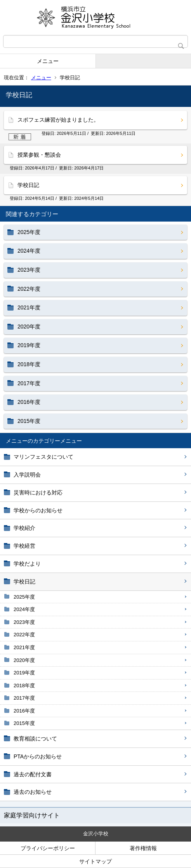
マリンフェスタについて (43, 457)
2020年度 (24, 660)
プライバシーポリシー (48, 848)
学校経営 (24, 546)
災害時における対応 (38, 493)
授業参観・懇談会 (39, 155)
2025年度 (24, 597)
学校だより (27, 564)
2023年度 (24, 622)
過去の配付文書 (33, 774)
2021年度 (24, 647)
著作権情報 (143, 848)
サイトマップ (95, 861)
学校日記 (24, 582)
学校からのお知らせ (38, 510)
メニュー (48, 61)
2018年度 (24, 685)
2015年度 (24, 723)
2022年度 (24, 635)
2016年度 (24, 711)
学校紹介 (24, 528)
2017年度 (24, 698)
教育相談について (35, 739)
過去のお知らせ (33, 792)
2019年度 (24, 673)
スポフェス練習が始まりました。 (58, 120)
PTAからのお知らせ (38, 756)
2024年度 (24, 609)
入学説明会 (27, 475)
